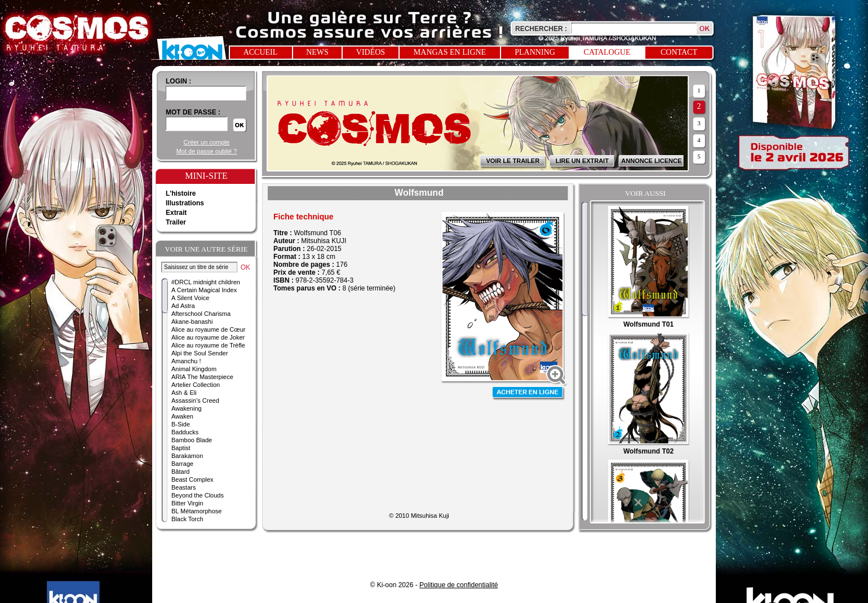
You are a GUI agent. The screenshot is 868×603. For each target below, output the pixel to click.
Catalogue (607, 52)
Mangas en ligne (450, 52)
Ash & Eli (184, 393)
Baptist (181, 448)
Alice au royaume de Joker (208, 337)
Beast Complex (192, 479)
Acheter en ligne (529, 393)
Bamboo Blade (192, 440)
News (317, 52)
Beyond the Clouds (198, 495)
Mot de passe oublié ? (207, 151)
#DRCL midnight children (206, 282)
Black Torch (187, 519)
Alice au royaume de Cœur (208, 329)
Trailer (176, 222)
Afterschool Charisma (201, 314)
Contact (679, 52)
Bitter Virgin (187, 503)
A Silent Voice (190, 298)
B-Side (181, 424)
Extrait (176, 213)
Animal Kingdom (194, 369)
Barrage (182, 464)
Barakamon (187, 456)
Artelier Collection (196, 385)
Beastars (183, 487)
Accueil (261, 52)
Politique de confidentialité (459, 585)
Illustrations (185, 203)
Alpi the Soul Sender (200, 353)
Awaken (182, 416)
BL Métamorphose (196, 511)
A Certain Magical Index (204, 290)
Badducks (185, 432)
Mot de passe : (193, 112)
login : (178, 81)
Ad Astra (183, 306)
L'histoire (181, 193)
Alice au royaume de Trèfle (208, 345)
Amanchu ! (186, 361)
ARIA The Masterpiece (202, 377)
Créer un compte (207, 142)
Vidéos (371, 52)
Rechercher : (541, 29)
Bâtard (180, 472)
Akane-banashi (192, 322)
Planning (535, 52)
